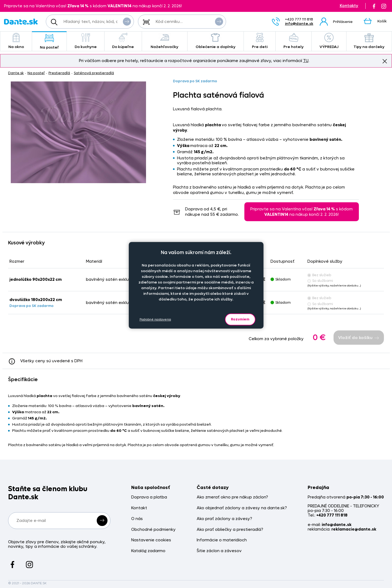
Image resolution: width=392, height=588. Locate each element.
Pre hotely (293, 41)
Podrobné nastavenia (155, 319)
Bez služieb (319, 275)
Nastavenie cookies (151, 540)
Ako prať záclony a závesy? (224, 519)
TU (306, 61)
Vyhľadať (127, 21)
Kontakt (139, 508)
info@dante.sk (299, 24)
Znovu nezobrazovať (385, 61)
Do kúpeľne (123, 41)
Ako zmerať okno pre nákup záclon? (232, 497)
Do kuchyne (86, 41)
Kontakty (349, 6)
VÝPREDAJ (329, 41)
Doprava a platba (149, 497)
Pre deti (260, 41)
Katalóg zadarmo (148, 551)
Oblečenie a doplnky (216, 41)
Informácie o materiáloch (222, 540)
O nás (137, 519)
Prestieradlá (59, 73)
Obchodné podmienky (153, 530)
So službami (320, 281)
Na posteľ (49, 42)
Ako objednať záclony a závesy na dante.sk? (242, 508)
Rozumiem (240, 319)
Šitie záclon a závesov (219, 551)
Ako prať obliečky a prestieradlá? (230, 530)
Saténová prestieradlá (94, 73)
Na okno (16, 41)
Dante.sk (16, 73)
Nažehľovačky (165, 41)
